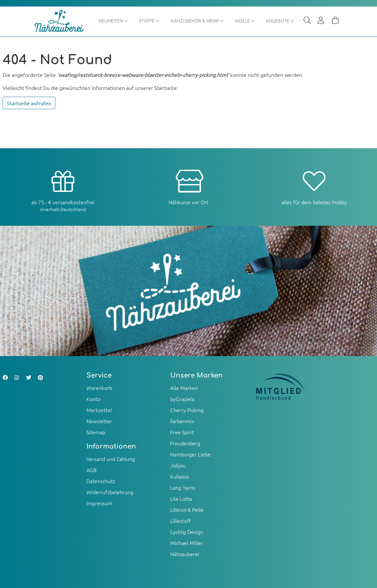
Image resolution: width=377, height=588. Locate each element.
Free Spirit (182, 432)
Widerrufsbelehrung (110, 492)
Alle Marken (184, 388)
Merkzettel (99, 410)
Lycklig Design (187, 532)
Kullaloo (180, 476)
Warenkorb (99, 388)
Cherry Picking (187, 410)
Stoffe (150, 21)
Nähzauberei (185, 554)
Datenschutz (101, 481)
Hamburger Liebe (190, 454)
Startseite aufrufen (29, 103)
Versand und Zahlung (111, 459)
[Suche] (307, 21)
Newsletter (99, 421)
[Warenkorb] (335, 21)
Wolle (245, 21)
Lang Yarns (183, 487)
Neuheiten (114, 21)
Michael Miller (187, 543)
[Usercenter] (321, 21)
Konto (93, 399)
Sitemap (96, 432)
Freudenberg (185, 443)
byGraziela (182, 399)
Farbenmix (182, 421)
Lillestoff (181, 521)
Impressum (99, 503)
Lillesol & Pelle (187, 509)
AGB (91, 470)
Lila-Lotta (181, 498)
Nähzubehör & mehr (198, 21)
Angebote (281, 21)
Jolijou (178, 465)
